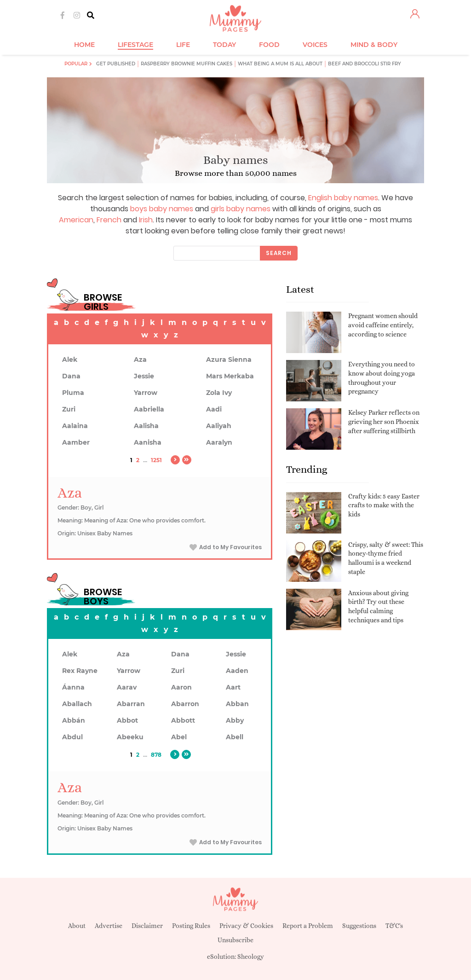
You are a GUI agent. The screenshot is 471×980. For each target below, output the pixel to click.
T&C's (394, 926)
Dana (71, 376)
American (76, 220)
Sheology (251, 957)
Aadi (214, 409)
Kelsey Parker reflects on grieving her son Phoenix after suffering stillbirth (384, 421)
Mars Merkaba (230, 376)
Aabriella (149, 409)
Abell (235, 737)
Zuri (69, 409)
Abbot (127, 720)
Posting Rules (191, 926)
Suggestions (359, 926)
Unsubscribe (235, 940)
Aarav (127, 687)
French (109, 220)
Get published (116, 64)
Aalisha (146, 426)
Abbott (183, 720)
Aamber (76, 442)
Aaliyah (219, 426)
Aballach (77, 704)
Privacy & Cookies (246, 926)
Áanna (73, 687)
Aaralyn (219, 442)
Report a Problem (308, 926)
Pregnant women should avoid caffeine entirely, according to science (383, 325)
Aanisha (148, 442)
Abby (235, 720)
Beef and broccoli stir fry (365, 64)
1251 (156, 460)
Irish (146, 220)
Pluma (73, 393)
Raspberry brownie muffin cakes (187, 64)
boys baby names (162, 209)
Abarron (185, 704)
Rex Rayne (80, 671)
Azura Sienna (229, 360)
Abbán (74, 720)
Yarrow (146, 393)
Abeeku (130, 737)
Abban (237, 704)
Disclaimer (147, 926)
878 (156, 755)
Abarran (131, 704)
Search (279, 253)
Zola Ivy (219, 393)
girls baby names (241, 209)
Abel (179, 737)
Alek (70, 360)
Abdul (72, 737)
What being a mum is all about (280, 64)
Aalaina (75, 426)
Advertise (109, 926)
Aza (140, 360)
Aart (233, 687)
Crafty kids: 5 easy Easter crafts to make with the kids (384, 505)
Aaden (237, 671)
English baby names (343, 198)
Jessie (144, 376)
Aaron (181, 687)
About (77, 926)
